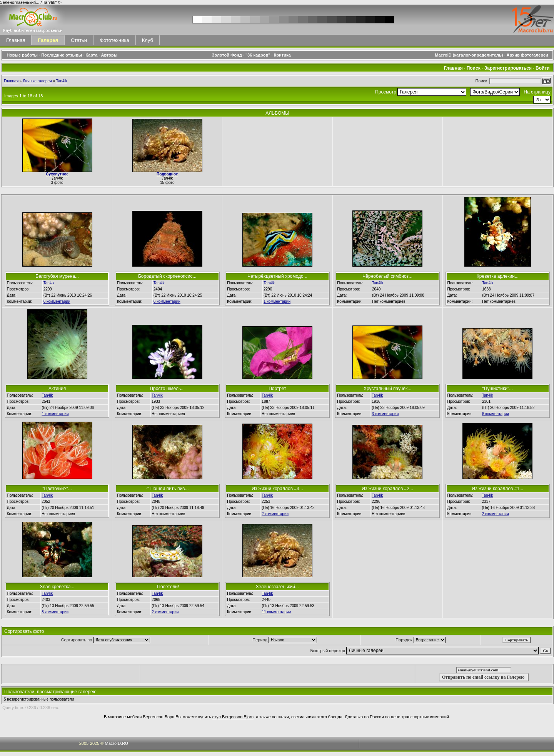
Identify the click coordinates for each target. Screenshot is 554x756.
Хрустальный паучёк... (387, 389)
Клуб (148, 40)
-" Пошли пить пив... (167, 489)
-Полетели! (167, 587)
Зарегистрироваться (508, 68)
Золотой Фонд (227, 55)
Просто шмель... (167, 389)
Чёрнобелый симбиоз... (387, 276)
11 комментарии (277, 612)
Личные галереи (37, 81)
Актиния (57, 389)
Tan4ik (62, 81)
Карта (91, 55)
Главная (16, 40)
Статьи (79, 40)
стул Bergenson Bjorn (233, 717)
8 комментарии (55, 612)
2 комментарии (275, 514)
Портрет (277, 389)
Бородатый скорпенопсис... (167, 276)
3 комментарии (385, 414)
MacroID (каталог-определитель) (469, 55)
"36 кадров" (258, 55)
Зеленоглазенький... (277, 587)
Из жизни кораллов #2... (387, 489)
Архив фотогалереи (528, 55)
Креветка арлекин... (498, 276)
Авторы (109, 55)
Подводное (167, 174)
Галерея (48, 40)
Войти (543, 68)
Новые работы (22, 55)
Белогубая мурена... (57, 276)
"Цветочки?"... (57, 489)
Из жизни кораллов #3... (277, 489)
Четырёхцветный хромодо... (277, 276)
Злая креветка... (57, 587)
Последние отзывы (62, 55)
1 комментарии (277, 301)
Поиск (474, 68)
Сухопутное (57, 174)
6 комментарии (57, 301)
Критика (282, 55)
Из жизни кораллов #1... (498, 489)
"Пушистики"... (498, 389)
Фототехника (114, 40)
